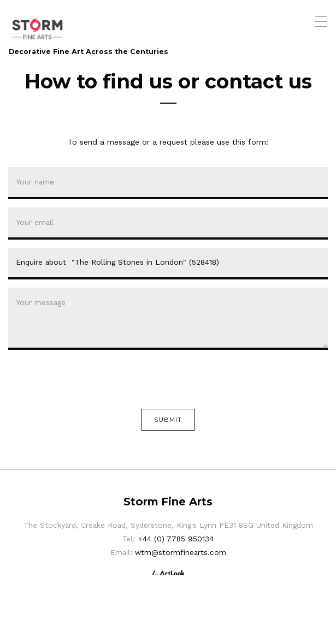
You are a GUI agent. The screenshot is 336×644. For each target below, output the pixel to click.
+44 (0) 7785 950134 (176, 539)
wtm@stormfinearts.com (181, 552)
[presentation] (91, 379)
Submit (168, 420)
